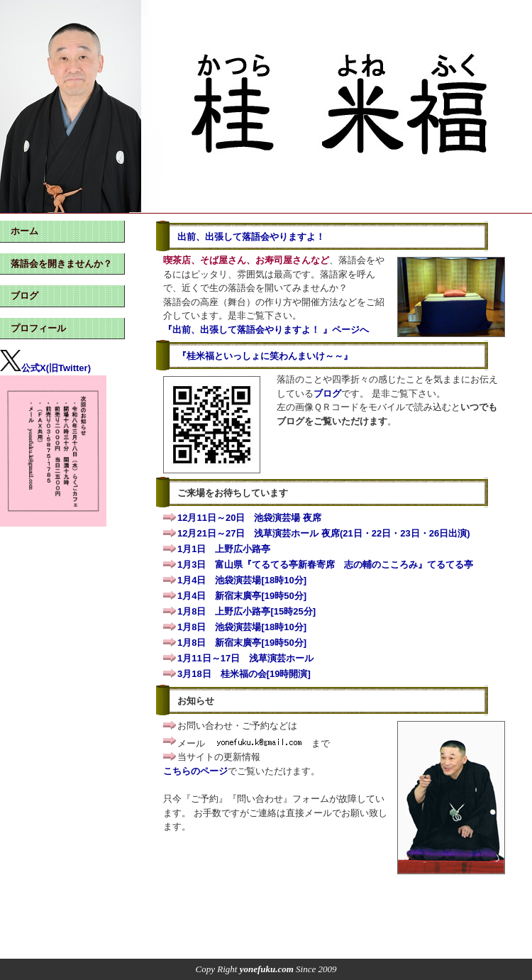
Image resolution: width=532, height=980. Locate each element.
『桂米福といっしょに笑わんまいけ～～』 (265, 356)
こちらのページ (195, 771)
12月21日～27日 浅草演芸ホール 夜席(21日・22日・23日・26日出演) (324, 533)
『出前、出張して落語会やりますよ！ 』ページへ (266, 330)
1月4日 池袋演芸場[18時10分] (242, 580)
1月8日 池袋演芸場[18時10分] (242, 627)
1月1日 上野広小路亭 (224, 549)
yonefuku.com (267, 969)
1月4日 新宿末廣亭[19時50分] (242, 596)
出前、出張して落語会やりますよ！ (251, 237)
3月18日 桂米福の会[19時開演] (244, 674)
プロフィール (38, 328)
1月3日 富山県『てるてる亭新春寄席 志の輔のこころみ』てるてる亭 (325, 565)
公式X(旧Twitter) (45, 368)
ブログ (327, 393)
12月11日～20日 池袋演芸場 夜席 (249, 518)
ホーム (24, 231)
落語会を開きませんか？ (61, 264)
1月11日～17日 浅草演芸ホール (245, 658)
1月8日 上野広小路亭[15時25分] (246, 611)
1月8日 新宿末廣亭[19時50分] (242, 643)
